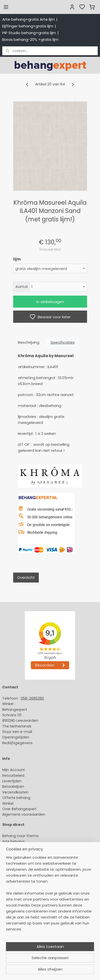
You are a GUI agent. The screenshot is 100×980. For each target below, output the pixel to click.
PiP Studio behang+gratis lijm (29, 33)
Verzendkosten (15, 792)
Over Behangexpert (19, 809)
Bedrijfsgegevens (17, 743)
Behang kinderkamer (21, 864)
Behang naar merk (19, 858)
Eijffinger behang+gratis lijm (28, 26)
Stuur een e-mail (18, 732)
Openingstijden (16, 737)
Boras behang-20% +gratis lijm (30, 39)
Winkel (8, 803)
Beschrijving (29, 342)
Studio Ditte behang (20, 852)
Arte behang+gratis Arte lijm (28, 19)
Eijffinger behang (17, 847)
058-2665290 (32, 698)
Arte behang (13, 842)
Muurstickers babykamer (24, 869)
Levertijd (10, 781)
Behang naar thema (20, 836)
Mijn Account (14, 770)
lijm (17, 259)
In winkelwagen (50, 302)
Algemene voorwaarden (24, 814)
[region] (50, 923)
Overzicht (26, 577)
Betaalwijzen (13, 786)
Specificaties (63, 342)
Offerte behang (16, 798)
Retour (8, 776)
